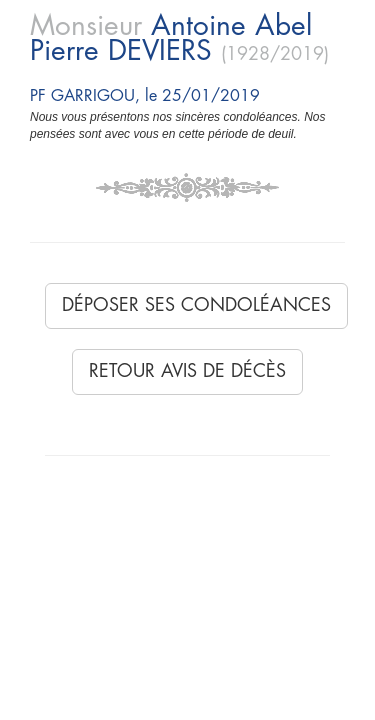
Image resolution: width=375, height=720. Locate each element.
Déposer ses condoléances (196, 305)
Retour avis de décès (187, 371)
